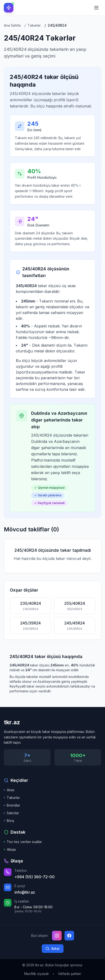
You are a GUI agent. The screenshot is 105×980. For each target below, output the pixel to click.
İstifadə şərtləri (70, 974)
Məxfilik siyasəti (36, 974)
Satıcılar (11, 813)
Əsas (9, 790)
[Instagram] (57, 936)
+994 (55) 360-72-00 (35, 877)
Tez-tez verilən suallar (23, 842)
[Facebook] (69, 936)
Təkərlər (12, 798)
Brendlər (12, 805)
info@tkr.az (25, 892)
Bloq (9, 821)
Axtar (53, 948)
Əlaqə (10, 849)
